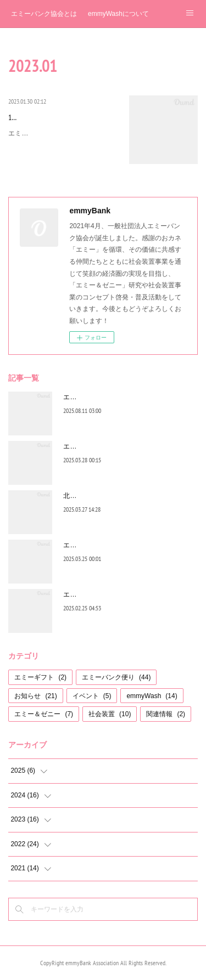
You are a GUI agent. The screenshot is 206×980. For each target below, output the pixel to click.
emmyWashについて (118, 14)
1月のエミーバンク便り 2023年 (63, 117)
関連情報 (166, 714)
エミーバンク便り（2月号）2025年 (115, 594)
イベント (92, 696)
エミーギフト (40, 677)
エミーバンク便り (116, 677)
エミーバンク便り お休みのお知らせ (117, 545)
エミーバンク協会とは (44, 14)
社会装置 (110, 714)
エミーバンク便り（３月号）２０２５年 (123, 446)
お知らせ (35, 696)
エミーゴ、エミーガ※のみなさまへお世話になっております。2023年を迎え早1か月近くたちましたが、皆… (63, 145)
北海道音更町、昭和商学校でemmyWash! (124, 496)
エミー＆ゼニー (44, 714)
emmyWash (152, 696)
